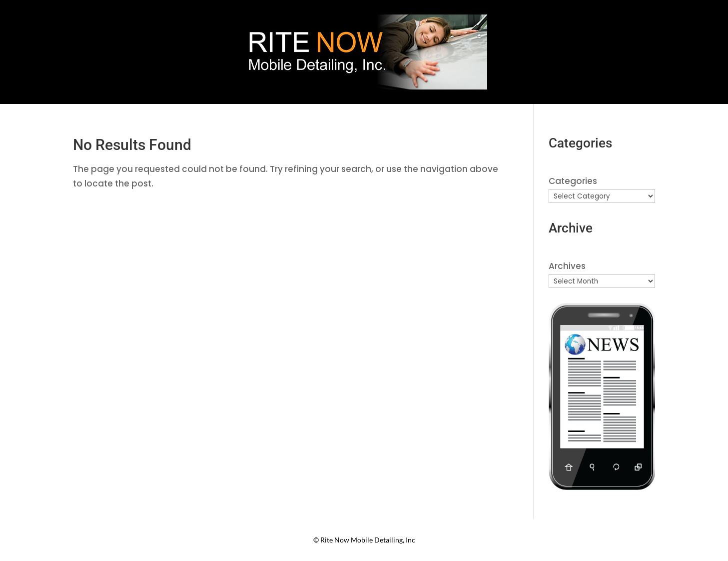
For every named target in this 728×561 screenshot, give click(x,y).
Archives (567, 266)
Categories (573, 181)
